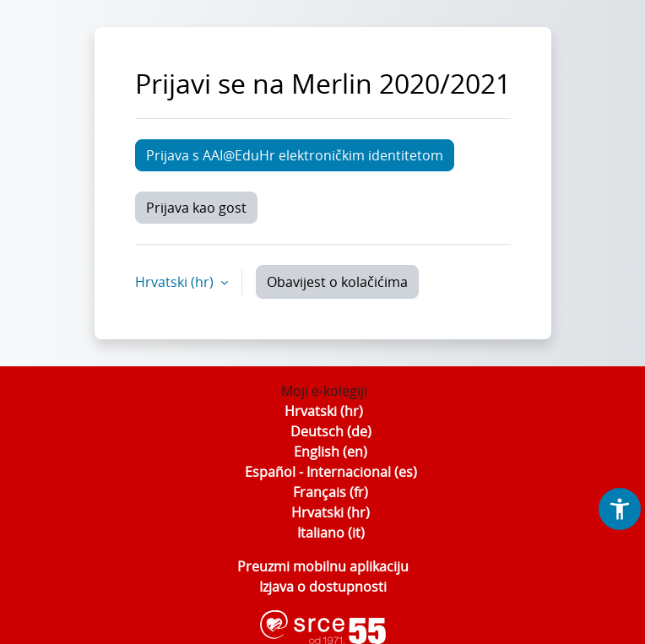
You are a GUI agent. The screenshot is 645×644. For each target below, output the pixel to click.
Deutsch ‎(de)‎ (331, 431)
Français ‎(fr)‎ (331, 492)
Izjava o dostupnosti (323, 587)
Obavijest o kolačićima (337, 282)
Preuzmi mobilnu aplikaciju (323, 566)
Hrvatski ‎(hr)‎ (324, 411)
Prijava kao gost (196, 208)
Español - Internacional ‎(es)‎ (331, 472)
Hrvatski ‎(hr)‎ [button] (176, 282)
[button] (620, 509)
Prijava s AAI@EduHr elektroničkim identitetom (295, 155)
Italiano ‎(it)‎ (331, 533)
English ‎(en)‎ (331, 452)
